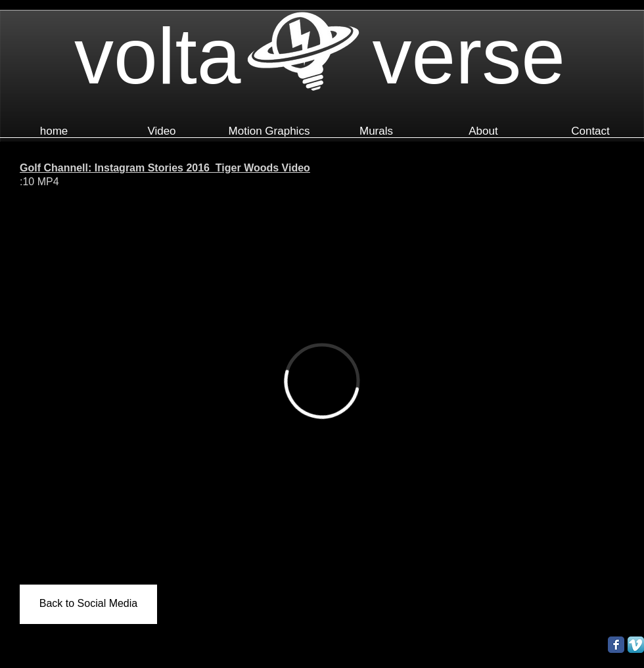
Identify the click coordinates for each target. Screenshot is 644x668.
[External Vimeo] (322, 381)
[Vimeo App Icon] (636, 645)
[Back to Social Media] (88, 604)
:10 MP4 (39, 182)
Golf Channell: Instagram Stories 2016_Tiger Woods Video (165, 168)
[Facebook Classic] (616, 645)
